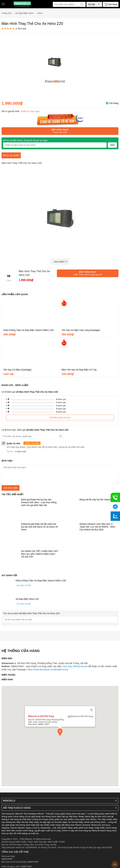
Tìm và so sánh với (31, 613)
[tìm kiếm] (82, 4)
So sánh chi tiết (24, 585)
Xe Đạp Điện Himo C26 (27, 599)
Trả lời (9, 452)
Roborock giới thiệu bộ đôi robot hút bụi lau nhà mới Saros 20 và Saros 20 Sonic (39, 527)
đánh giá (61, 399)
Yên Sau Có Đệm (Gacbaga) (17, 370)
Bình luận (7, 461)
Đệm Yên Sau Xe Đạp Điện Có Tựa (79, 370)
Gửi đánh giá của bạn (60, 418)
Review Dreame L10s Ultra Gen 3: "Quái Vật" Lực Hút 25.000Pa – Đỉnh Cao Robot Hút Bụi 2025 (97, 527)
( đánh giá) (21, 29)
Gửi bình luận (11, 488)
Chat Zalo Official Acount (75, 666)
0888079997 (27, 867)
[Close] (91, 717)
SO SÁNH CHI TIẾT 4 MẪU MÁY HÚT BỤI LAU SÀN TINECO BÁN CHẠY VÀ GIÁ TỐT (40, 554)
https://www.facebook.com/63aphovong (48, 669)
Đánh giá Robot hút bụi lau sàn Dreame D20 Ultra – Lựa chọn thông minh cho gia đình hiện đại (39, 502)
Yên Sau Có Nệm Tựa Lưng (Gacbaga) (81, 330)
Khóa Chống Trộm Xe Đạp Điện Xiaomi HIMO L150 (28, 330)
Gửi (112, 145)
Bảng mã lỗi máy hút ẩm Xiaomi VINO (98, 500)
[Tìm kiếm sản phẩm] (69, 4)
